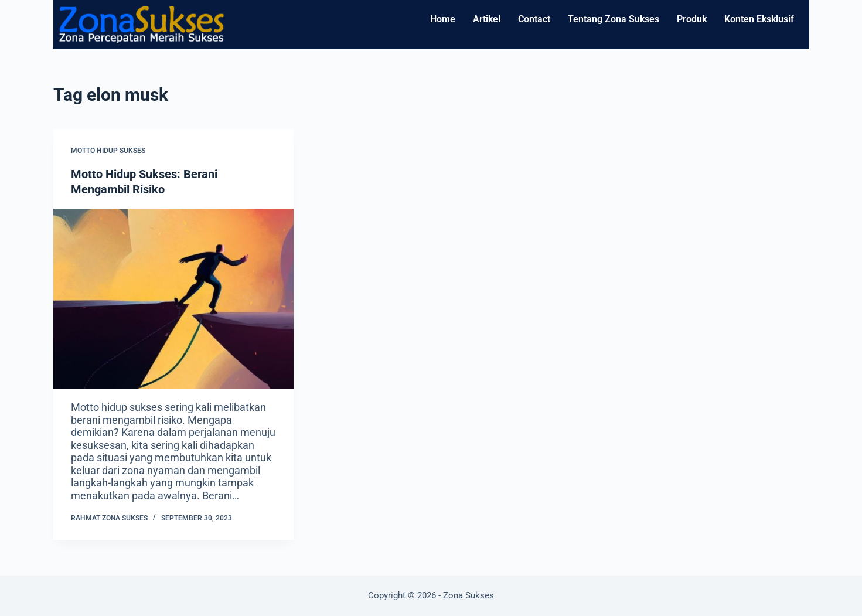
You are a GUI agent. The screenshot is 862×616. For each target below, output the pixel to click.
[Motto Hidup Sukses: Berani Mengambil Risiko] (173, 299)
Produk (692, 19)
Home (443, 19)
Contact (534, 19)
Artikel (487, 19)
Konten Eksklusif (759, 19)
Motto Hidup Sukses (108, 151)
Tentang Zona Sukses (614, 19)
